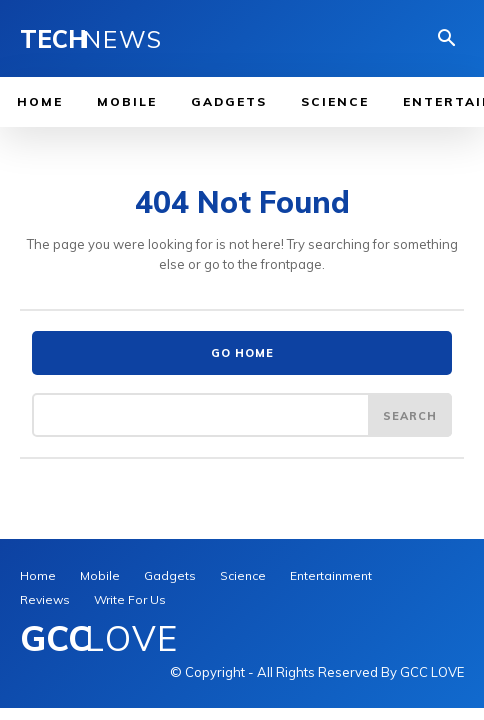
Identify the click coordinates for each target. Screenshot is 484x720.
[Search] (410, 415)
